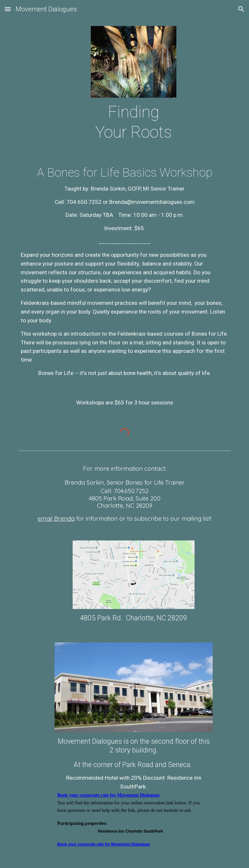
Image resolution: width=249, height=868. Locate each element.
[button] (8, 9)
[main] (133, 122)
